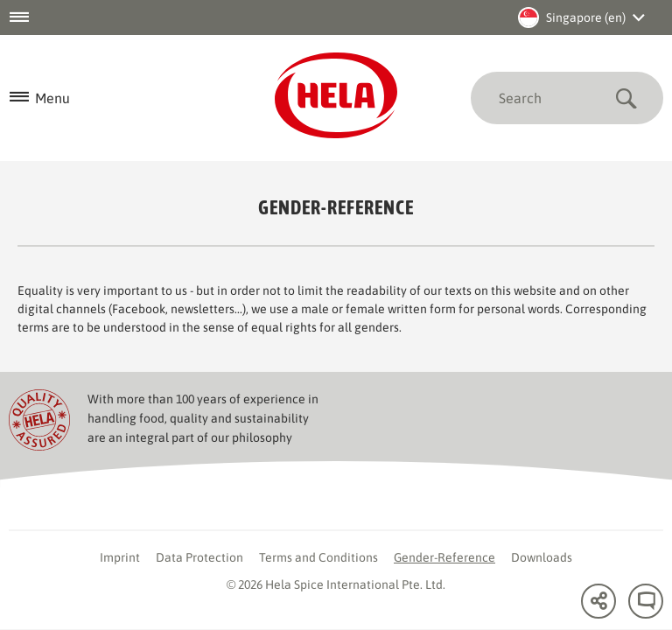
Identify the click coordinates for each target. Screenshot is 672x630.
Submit (626, 98)
